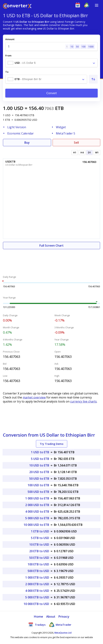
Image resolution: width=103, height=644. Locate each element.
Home (38, 616)
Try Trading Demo (52, 444)
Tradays (37, 625)
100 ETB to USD (38, 564)
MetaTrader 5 (66, 133)
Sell (76, 143)
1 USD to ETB (40, 452)
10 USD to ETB (39, 465)
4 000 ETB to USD (37, 591)
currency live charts (83, 401)
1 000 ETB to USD (37, 577)
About (51, 616)
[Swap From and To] (93, 79)
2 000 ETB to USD (37, 584)
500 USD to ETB (38, 492)
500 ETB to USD (38, 571)
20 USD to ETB (39, 472)
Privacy (64, 616)
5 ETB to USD (40, 538)
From (8, 56)
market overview (34, 397)
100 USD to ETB (38, 485)
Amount (10, 39)
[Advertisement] (51, 260)
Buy (27, 143)
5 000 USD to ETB (37, 518)
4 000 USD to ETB (37, 512)
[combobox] (51, 63)
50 (77, 47)
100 (83, 47)
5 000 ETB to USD (37, 597)
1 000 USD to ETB (37, 498)
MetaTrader (60, 625)
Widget (61, 127)
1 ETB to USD (40, 531)
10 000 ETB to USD (36, 604)
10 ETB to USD (39, 545)
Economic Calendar (21, 133)
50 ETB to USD (39, 558)
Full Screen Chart (51, 246)
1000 (91, 47)
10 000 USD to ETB (36, 525)
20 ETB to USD (39, 551)
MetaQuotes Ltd (63, 633)
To (7, 72)
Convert (52, 93)
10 (72, 47)
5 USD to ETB (40, 459)
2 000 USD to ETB (37, 505)
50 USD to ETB (39, 479)
